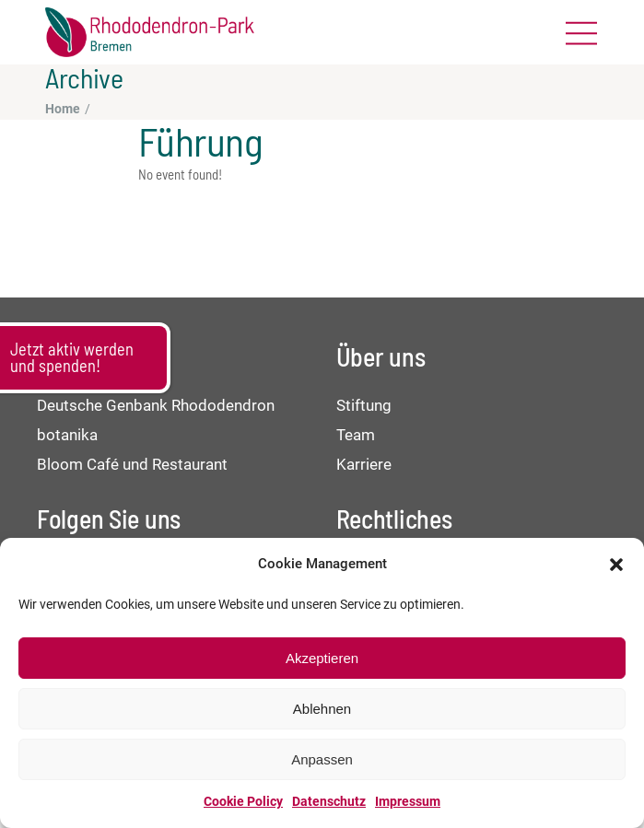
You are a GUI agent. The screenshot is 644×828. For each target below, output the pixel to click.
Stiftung (364, 405)
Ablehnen (322, 709)
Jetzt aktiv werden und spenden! (72, 357)
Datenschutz (329, 801)
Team (356, 435)
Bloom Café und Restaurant (132, 464)
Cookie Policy (243, 801)
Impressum (408, 801)
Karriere (364, 464)
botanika (67, 435)
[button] (616, 565)
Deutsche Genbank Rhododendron (156, 405)
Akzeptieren (322, 658)
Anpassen (322, 759)
